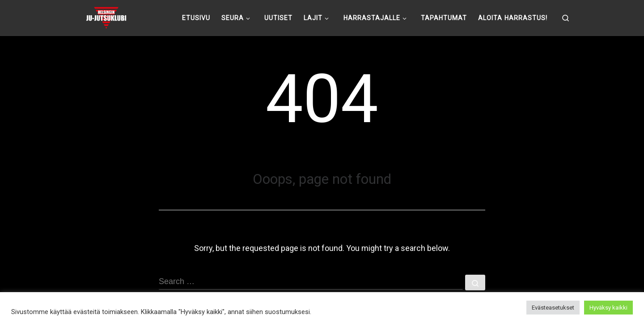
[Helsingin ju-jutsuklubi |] (106, 17)
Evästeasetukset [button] (553, 308)
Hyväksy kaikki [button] (608, 308)
